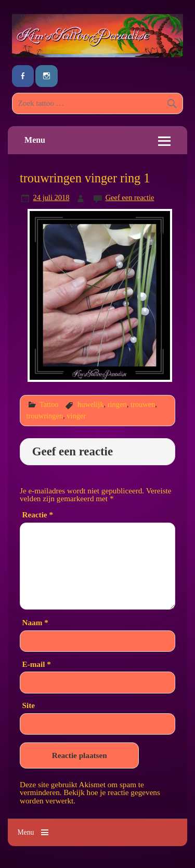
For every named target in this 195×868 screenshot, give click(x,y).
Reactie (38, 514)
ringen (117, 404)
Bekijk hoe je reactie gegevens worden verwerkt (90, 796)
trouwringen (45, 416)
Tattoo (49, 404)
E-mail (37, 664)
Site (29, 705)
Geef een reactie (130, 197)
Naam (35, 622)
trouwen (143, 404)
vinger (76, 416)
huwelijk (91, 404)
